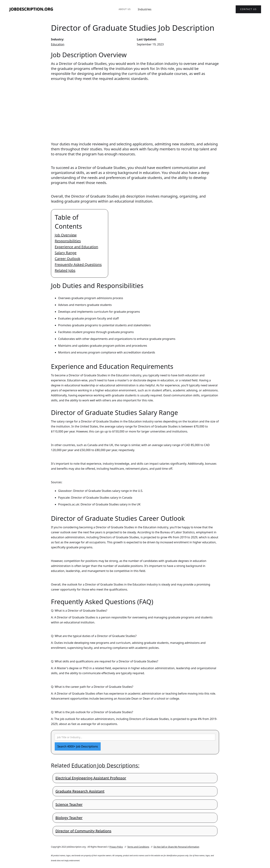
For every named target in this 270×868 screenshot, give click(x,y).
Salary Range (66, 253)
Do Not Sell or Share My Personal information (176, 847)
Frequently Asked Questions (78, 265)
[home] (31, 9)
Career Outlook (67, 259)
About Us (125, 9)
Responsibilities (68, 241)
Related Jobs (65, 270)
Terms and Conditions (138, 847)
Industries (145, 9)
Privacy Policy (116, 847)
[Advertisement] (135, 108)
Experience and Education (76, 247)
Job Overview (66, 235)
